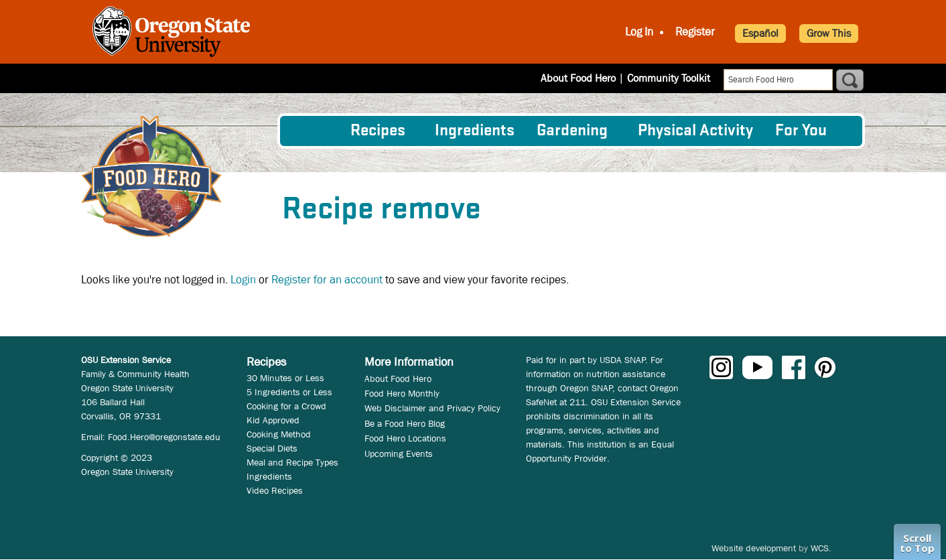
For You (801, 131)
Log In (639, 32)
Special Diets (272, 448)
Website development (754, 548)
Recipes (378, 131)
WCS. (821, 548)
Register (695, 32)
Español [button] (760, 33)
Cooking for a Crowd (286, 406)
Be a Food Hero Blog (405, 423)
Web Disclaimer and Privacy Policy (432, 408)
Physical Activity (695, 131)
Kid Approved (273, 420)
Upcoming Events (399, 453)
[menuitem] (314, 131)
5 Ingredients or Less (289, 392)
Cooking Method (279, 434)
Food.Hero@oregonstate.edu (164, 437)
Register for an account (327, 280)
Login (243, 280)
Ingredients (475, 131)
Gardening (572, 131)
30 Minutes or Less (285, 378)
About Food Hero (578, 78)
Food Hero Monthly (402, 393)
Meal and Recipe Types (292, 462)
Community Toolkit (669, 78)
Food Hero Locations (405, 438)
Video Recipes (275, 490)
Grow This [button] (829, 33)
